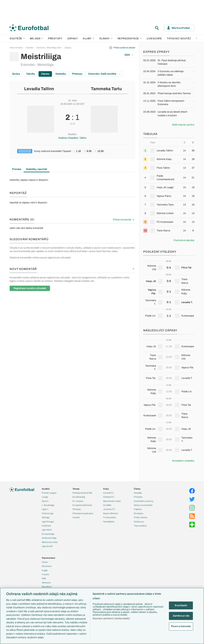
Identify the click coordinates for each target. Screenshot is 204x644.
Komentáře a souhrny (144, 501)
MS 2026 (37, 39)
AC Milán (107, 505)
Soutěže (17, 39)
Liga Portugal (48, 522)
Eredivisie (46, 526)
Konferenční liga (49, 538)
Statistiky (61, 74)
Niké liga (46, 517)
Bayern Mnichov (111, 513)
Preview (17, 169)
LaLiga (45, 497)
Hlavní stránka (16, 48)
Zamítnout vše (181, 616)
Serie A (45, 501)
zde (92, 281)
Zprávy (16, 74)
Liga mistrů (47, 530)
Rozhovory (139, 522)
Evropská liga (48, 534)
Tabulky (31, 74)
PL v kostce (78, 501)
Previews (138, 497)
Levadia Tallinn (39, 89)
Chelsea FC (109, 497)
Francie (45, 574)
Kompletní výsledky (183, 461)
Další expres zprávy (183, 125)
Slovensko (47, 566)
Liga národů (47, 546)
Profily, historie (141, 517)
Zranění (76, 517)
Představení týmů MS (82, 493)
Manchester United (112, 501)
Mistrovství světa (50, 542)
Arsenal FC (108, 493)
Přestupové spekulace (83, 513)
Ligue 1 (45, 509)
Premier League (49, 493)
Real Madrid (109, 522)
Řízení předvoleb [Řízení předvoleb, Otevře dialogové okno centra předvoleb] (181, 626)
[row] (169, 150)
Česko (45, 562)
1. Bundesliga (48, 505)
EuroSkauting (79, 497)
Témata (76, 489)
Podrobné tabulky (184, 240)
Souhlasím (181, 605)
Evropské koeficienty (82, 505)
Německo (46, 583)
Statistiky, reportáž (37, 169)
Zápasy (73, 39)
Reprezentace (130, 39)
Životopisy (139, 513)
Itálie (44, 578)
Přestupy (55, 39)
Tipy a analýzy (140, 526)
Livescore (154, 39)
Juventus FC (109, 509)
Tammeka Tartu (106, 89)
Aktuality (138, 493)
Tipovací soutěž (179, 39)
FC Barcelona (110, 517)
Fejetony (138, 509)
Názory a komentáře (143, 505)
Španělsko (47, 587)
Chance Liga (48, 513)
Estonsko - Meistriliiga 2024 (49, 48)
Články (137, 489)
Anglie (45, 570)
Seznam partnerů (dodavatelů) (111, 618)
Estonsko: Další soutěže (104, 74)
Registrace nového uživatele (30, 288)
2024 (129, 55)
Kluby (89, 39)
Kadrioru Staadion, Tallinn (72, 138)
